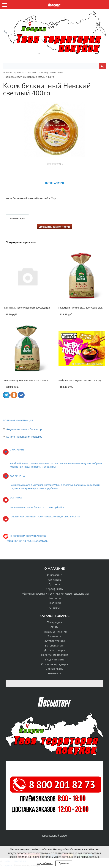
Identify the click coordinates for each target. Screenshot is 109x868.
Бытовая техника (55, 641)
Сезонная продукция (55, 664)
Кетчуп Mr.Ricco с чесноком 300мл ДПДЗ (27, 308)
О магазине (55, 575)
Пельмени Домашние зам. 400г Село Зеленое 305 (32, 380)
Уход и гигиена (55, 659)
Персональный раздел (54, 836)
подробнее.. (45, 863)
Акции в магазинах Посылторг (25, 429)
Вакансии (55, 603)
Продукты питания (55, 632)
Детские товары (54, 650)
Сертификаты (55, 589)
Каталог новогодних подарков (24, 437)
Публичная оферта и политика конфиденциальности (55, 594)
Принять (64, 863)
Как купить (54, 580)
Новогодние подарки (55, 655)
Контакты (55, 598)
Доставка (54, 584)
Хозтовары (55, 673)
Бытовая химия (55, 645)
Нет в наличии (55, 183)
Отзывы (54, 608)
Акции (54, 627)
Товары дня (55, 622)
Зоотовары (54, 636)
